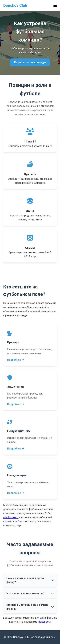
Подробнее (16, 360)
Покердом (44, 622)
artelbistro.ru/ (11, 517)
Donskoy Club (15, 5)
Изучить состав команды (30, 62)
